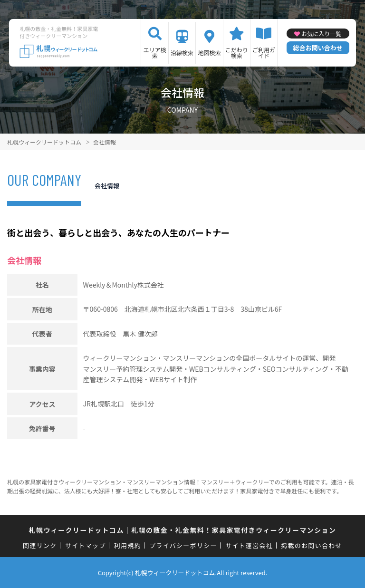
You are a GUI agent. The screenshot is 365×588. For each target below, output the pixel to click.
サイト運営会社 (249, 545)
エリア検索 (155, 53)
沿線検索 (182, 53)
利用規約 (128, 545)
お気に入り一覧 (321, 34)
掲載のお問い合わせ (312, 545)
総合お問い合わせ (318, 48)
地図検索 (209, 53)
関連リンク (40, 545)
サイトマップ (86, 545)
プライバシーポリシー (183, 545)
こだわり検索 (237, 53)
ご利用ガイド (264, 53)
